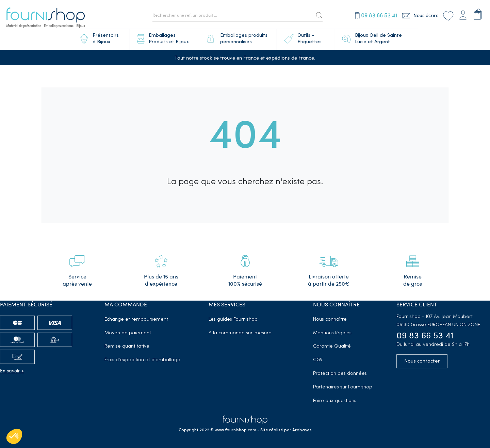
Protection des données (340, 374)
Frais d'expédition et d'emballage (142, 360)
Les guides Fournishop (233, 319)
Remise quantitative (127, 346)
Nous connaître (330, 319)
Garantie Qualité (332, 346)
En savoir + (12, 371)
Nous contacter (422, 361)
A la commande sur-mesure (240, 333)
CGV (318, 360)
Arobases (302, 430)
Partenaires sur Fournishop (343, 387)
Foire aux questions (335, 401)
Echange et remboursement (136, 319)
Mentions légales (332, 333)
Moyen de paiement (128, 333)
